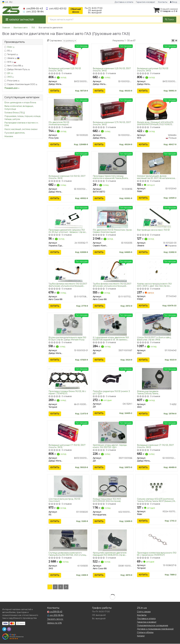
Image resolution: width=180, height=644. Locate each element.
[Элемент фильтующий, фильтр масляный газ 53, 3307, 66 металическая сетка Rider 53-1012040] (157, 163)
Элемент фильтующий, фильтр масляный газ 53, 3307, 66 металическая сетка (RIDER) (156, 177)
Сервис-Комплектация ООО (21, 84)
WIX (10, 62)
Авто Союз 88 (14, 66)
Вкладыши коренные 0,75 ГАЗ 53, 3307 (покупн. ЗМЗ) (112, 123)
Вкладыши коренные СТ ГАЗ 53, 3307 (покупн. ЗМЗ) (155, 446)
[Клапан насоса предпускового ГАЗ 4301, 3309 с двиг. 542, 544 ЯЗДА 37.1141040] (157, 271)
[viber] (9, 629)
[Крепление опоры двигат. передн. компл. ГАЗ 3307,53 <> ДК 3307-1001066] (112, 433)
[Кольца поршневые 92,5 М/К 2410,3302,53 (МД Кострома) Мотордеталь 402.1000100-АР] (112, 486)
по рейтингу (70, 41)
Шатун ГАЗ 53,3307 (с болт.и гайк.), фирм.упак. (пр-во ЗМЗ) (154, 339)
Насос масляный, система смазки (21, 129)
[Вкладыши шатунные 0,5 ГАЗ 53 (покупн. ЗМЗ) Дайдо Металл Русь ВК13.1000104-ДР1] (157, 56)
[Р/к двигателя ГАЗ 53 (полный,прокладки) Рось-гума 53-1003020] (68, 110)
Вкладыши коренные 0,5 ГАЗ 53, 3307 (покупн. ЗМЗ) (67, 177)
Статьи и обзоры (145, 633)
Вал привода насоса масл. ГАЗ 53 (153, 230)
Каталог (141, 636)
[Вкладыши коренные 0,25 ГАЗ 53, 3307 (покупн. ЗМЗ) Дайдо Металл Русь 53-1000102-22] (112, 56)
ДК (10, 73)
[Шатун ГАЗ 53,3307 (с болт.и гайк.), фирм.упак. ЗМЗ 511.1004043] (157, 325)
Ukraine (12, 58)
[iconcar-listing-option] (176, 41)
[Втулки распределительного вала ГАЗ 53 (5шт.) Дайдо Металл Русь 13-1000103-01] (68, 325)
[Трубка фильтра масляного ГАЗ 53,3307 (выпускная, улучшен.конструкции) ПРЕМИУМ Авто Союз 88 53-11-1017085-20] (68, 271)
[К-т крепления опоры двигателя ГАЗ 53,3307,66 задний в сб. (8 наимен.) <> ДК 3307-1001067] (112, 325)
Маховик (9, 136)
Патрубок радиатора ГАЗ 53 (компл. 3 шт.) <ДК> (111, 392)
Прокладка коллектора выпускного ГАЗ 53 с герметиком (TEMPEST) (157, 554)
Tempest (11, 54)
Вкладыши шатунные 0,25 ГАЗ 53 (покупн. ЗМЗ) (65, 69)
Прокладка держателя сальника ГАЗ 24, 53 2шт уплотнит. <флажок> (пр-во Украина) (67, 231)
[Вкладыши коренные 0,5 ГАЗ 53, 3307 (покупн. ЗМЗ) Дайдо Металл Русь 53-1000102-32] (68, 163)
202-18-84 (33, 11)
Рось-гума (12, 81)
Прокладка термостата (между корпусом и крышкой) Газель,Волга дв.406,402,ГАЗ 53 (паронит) (110, 177)
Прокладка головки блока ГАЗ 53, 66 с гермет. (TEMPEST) (67, 392)
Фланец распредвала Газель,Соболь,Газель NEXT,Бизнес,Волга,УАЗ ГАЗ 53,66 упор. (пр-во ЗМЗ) (156, 392)
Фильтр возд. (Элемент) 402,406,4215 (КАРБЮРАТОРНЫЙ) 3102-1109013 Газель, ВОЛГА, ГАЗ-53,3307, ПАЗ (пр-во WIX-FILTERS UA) (156, 123)
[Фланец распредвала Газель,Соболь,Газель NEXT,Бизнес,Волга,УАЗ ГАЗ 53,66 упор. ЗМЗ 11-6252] (157, 379)
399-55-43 (33, 8)
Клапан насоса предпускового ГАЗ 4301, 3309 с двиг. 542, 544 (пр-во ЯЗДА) (154, 285)
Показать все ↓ (12, 88)
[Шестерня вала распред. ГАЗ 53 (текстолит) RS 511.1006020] (68, 486)
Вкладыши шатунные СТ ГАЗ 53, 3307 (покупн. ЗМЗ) (67, 446)
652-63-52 (56, 8)
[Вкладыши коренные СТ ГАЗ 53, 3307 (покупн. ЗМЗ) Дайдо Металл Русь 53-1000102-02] (157, 433)
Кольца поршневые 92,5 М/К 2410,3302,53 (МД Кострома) (107, 500)
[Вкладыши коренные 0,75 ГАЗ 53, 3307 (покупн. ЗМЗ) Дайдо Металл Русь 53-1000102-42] (112, 110)
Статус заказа (144, 612)
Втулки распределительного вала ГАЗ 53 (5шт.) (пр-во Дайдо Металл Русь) (67, 339)
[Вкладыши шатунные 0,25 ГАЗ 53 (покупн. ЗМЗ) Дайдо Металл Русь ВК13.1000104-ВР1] (68, 56)
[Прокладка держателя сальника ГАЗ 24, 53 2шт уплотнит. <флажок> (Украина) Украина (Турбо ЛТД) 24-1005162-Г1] (68, 217)
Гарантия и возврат (146, 2)
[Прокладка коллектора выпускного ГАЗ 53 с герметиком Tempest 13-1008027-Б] (157, 540)
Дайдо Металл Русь (17, 69)
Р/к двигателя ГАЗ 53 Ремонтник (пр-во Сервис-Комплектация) (112, 231)
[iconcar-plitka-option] (173, 41)
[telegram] (4, 629)
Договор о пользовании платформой (155, 629)
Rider (11, 47)
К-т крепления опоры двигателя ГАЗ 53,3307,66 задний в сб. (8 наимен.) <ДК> (111, 339)
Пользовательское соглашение (153, 626)
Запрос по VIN (54, 623)
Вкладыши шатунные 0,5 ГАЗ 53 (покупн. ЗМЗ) (153, 69)
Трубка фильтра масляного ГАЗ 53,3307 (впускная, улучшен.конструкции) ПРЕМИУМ (112, 285)
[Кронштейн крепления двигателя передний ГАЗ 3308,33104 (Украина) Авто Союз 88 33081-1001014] (112, 540)
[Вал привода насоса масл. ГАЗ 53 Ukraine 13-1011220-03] (157, 217)
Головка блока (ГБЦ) (15, 113)
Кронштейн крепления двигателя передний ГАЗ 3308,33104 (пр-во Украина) (110, 554)
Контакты (163, 2)
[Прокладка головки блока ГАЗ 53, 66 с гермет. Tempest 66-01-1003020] (68, 379)
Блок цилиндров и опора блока (20, 102)
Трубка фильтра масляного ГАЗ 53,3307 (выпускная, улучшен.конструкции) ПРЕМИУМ (68, 285)
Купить (55, 91)
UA (5, 2)
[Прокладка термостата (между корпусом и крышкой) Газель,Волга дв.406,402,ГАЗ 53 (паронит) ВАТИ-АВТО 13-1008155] (112, 163)
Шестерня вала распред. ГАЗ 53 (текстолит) (64, 500)
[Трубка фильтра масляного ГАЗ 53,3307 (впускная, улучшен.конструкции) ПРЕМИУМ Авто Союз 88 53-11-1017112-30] (112, 271)
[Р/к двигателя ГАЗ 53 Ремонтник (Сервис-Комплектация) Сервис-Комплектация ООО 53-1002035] (112, 217)
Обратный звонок (76, 11)
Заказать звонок (55, 619)
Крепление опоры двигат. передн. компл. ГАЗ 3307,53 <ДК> (110, 446)
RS (8, 51)
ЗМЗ (10, 77)
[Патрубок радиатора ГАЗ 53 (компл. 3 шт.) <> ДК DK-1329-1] (112, 379)
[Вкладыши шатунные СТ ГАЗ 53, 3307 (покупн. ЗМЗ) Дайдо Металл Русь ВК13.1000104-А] (68, 433)
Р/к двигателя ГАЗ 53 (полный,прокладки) (59, 123)
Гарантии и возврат (147, 622)
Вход (174, 2)
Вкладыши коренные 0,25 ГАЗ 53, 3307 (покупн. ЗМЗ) (112, 69)
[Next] (66, 587)
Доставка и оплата (124, 2)
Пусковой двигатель (15, 133)
